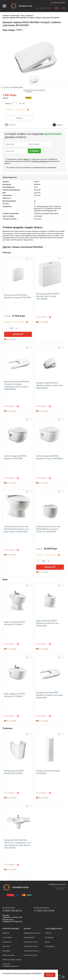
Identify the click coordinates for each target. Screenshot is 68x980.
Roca (23, 16)
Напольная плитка (31, 942)
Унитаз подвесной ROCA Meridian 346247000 (15, 457)
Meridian (30, 16)
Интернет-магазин (11, 929)
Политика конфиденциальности (11, 965)
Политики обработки (40, 161)
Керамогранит (29, 937)
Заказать (19, 118)
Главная (6, 16)
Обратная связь (9, 955)
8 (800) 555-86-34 (12, 911)
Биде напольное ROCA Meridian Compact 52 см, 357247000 (47, 623)
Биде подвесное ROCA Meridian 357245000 (15, 695)
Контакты (6, 946)
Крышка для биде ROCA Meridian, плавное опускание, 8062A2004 (50, 695)
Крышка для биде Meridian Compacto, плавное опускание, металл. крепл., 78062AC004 (17, 385)
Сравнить (59, 125)
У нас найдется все (53, 929)
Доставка (6, 951)
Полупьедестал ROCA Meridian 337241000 (14, 772)
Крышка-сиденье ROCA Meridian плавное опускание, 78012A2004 (49, 385)
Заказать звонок (59, 3)
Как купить (7, 942)
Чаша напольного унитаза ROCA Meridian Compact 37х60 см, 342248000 (48, 529)
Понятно (50, 975)
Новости (6, 933)
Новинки (48, 933)
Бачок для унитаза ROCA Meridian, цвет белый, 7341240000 (48, 296)
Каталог (27, 929)
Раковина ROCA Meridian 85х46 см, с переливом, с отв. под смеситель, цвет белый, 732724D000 (18, 844)
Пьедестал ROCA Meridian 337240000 (48, 772)
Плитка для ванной (31, 951)
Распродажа (50, 946)
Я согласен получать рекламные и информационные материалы (31, 167)
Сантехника (15, 16)
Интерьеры (49, 937)
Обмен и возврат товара (12, 960)
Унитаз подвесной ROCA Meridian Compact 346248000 (50, 457)
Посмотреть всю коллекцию (34, 90)
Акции (47, 942)
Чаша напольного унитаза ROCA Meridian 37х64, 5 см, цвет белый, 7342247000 (17, 529)
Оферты (26, 159)
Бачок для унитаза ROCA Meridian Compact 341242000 (18, 296)
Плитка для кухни (31, 955)
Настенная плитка (31, 946)
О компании (7, 937)
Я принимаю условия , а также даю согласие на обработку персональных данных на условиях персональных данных (32, 161)
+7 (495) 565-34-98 (44, 911)
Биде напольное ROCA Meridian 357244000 (15, 623)
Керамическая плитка (32, 933)
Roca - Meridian (10, 339)
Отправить (34, 151)
